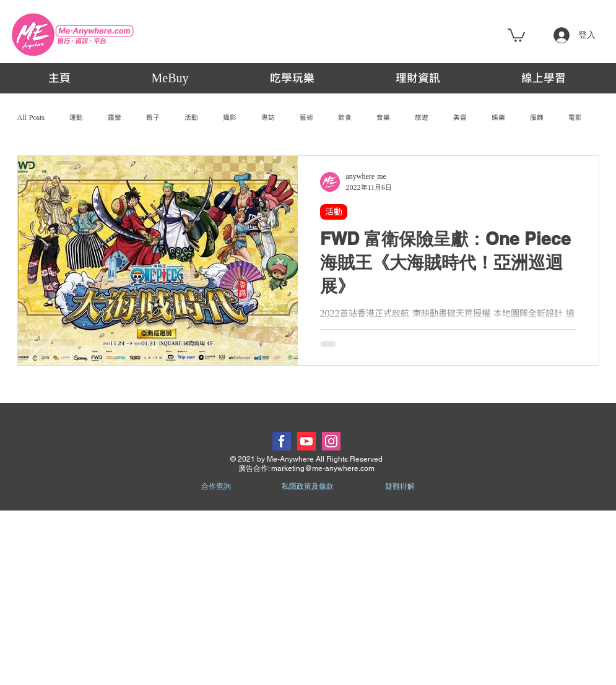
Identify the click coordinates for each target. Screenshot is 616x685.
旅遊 (422, 118)
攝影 (230, 118)
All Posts (31, 118)
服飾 (537, 118)
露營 (115, 118)
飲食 (345, 118)
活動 (191, 118)
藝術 (306, 118)
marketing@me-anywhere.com (323, 468)
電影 (575, 118)
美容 (460, 118)
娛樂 (498, 118)
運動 (76, 118)
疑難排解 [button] (400, 486)
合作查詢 (216, 486)
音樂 (383, 118)
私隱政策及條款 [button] (308, 486)
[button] (516, 35)
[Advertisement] (308, 597)
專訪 (268, 118)
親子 (153, 118)
